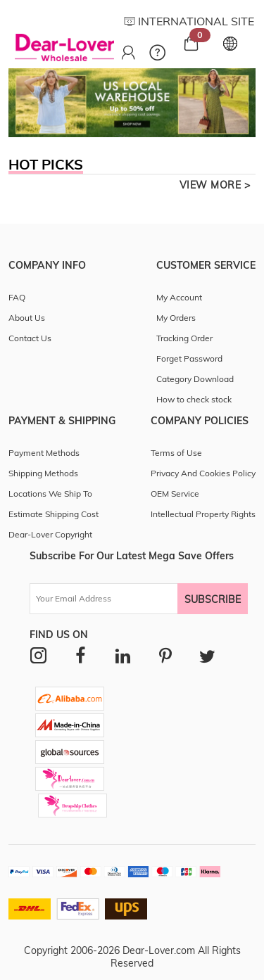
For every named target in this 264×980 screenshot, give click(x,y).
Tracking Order (184, 338)
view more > (215, 185)
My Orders (176, 318)
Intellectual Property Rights (203, 514)
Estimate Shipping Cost (54, 514)
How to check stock (194, 399)
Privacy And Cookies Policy (203, 473)
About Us (27, 318)
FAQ (17, 297)
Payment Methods (44, 453)
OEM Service (175, 494)
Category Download (195, 379)
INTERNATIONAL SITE (189, 21)
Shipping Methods (43, 473)
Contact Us (30, 338)
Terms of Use (176, 453)
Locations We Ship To (50, 494)
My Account (179, 297)
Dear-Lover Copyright (50, 534)
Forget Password (189, 358)
